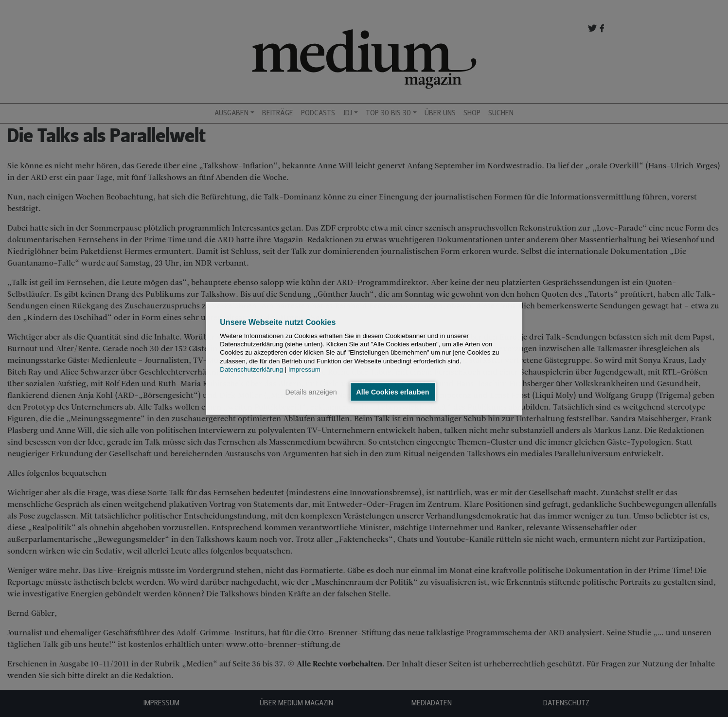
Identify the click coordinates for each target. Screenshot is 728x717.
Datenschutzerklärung (251, 369)
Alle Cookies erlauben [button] (392, 392)
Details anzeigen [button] (311, 392)
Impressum (304, 369)
